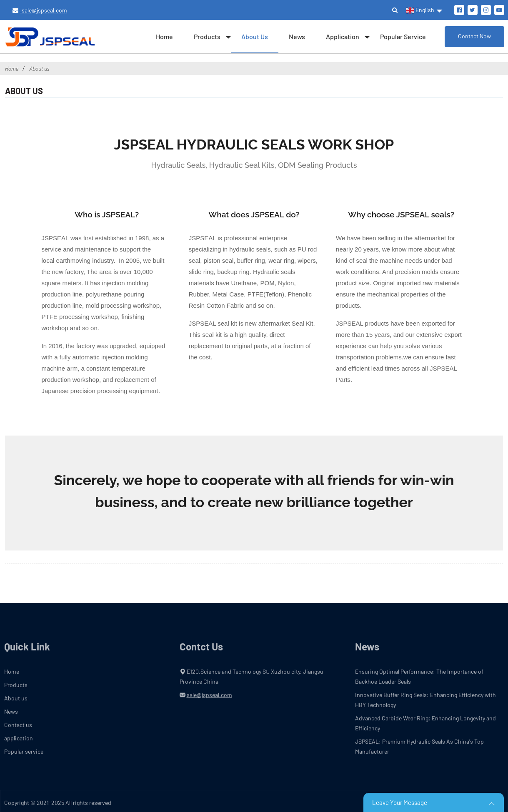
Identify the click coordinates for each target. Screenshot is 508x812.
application (343, 36)
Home (164, 36)
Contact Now (474, 36)
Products (207, 36)
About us (255, 36)
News (297, 36)
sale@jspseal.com (40, 10)
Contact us (18, 729)
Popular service (403, 36)
